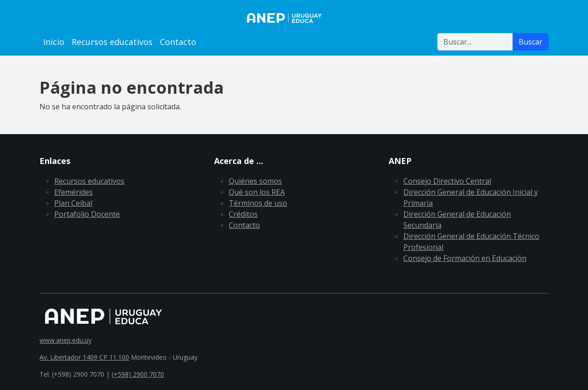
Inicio (54, 42)
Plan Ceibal (73, 203)
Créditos (243, 214)
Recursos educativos (112, 42)
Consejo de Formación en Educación (465, 258)
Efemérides (73, 192)
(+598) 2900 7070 (138, 374)
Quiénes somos (255, 181)
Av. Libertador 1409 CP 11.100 (84, 357)
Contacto (178, 42)
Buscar (531, 42)
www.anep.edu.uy (65, 340)
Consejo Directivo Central (447, 181)
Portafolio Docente (87, 214)
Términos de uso (258, 203)
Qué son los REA (257, 192)
